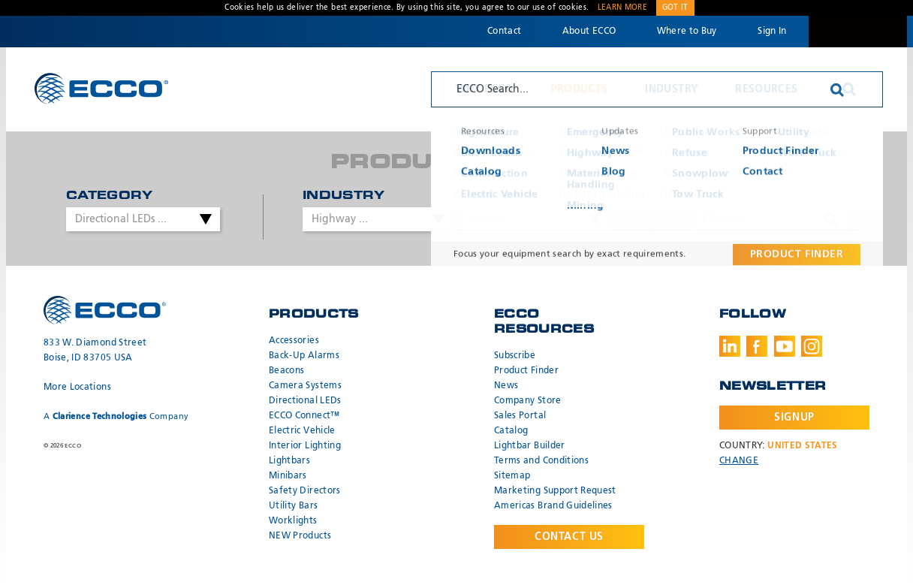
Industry (671, 89)
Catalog (511, 431)
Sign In (772, 32)
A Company (116, 416)
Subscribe (515, 356)
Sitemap (512, 476)
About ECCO (589, 32)
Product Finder (526, 371)
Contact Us (569, 537)
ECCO (101, 88)
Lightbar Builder (530, 446)
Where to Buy (687, 32)
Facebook (757, 346)
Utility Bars (293, 506)
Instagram (812, 346)
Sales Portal (520, 416)
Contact (504, 32)
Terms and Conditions (541, 461)
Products (580, 89)
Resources (766, 89)
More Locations (77, 387)
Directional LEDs (305, 401)
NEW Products (300, 536)
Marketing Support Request (555, 491)
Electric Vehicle (302, 431)
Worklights (293, 521)
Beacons (286, 371)
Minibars (288, 476)
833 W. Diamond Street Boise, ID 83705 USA (95, 351)
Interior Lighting (305, 446)
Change (739, 461)
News (506, 386)
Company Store (528, 401)
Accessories (294, 341)
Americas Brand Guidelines (553, 506)
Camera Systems (305, 386)
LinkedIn (730, 346)
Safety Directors (305, 491)
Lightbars (289, 461)
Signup (794, 418)
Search (849, 89)
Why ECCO (485, 89)
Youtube (785, 346)
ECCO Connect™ (304, 416)
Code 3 (857, 32)
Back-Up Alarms (304, 356)
